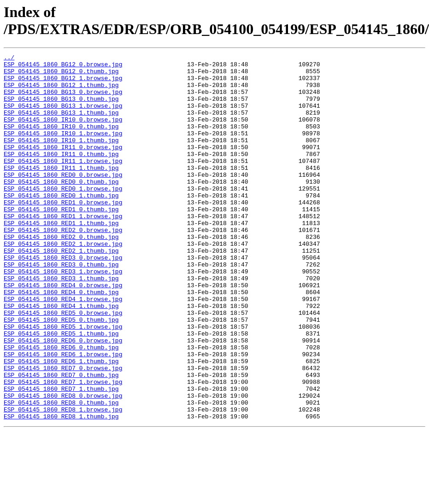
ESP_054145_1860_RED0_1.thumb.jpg (61, 224)
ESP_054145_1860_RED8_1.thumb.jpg (61, 489)
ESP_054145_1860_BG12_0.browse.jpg (63, 67)
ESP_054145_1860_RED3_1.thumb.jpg (61, 324)
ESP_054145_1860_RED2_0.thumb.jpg (61, 274)
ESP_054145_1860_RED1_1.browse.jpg (63, 249)
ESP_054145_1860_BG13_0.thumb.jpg (61, 108)
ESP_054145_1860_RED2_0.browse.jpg (63, 266)
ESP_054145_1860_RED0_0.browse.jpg (63, 199)
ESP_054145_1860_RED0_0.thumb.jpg (61, 208)
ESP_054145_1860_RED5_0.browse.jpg (63, 365)
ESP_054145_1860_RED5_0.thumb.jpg (61, 373)
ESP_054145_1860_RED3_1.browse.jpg (63, 315)
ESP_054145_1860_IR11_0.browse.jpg (63, 166)
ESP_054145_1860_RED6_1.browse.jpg (63, 415)
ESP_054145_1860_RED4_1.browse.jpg (63, 348)
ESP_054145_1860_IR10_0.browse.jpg (63, 133)
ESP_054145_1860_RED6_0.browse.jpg (63, 398)
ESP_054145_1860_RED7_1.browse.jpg (63, 448)
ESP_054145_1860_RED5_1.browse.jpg (63, 382)
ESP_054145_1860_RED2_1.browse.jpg (63, 282)
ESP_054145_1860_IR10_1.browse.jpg (63, 150)
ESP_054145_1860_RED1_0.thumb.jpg (61, 241)
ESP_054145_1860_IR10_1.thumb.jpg (61, 158)
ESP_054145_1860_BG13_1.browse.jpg (63, 116)
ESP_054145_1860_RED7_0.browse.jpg (63, 431)
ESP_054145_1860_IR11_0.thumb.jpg (61, 174)
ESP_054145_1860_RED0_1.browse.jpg (63, 216)
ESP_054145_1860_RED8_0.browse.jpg (63, 464)
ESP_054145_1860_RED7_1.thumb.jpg (61, 456)
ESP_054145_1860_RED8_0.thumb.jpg (61, 473)
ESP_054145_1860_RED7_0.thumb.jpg (61, 440)
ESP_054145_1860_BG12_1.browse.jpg (63, 83)
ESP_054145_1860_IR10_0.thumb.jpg (61, 141)
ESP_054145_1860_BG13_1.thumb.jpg (61, 125)
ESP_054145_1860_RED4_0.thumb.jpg (61, 340)
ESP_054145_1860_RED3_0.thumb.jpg (61, 307)
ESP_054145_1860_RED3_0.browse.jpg (63, 299)
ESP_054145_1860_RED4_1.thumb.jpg (61, 357)
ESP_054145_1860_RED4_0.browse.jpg (63, 332)
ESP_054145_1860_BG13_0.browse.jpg (63, 100)
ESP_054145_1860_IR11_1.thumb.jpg (61, 191)
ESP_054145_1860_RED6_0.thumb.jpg (61, 406)
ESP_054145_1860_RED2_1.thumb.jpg (61, 290)
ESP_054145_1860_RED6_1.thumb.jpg (61, 423)
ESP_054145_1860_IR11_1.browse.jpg (63, 183)
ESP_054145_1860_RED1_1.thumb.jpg (61, 257)
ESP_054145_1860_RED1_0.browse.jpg (63, 232)
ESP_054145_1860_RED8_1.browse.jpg (63, 481)
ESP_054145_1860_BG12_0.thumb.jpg (61, 75)
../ (9, 58)
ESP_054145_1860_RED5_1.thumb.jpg (61, 390)
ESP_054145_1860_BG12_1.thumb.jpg (61, 92)
